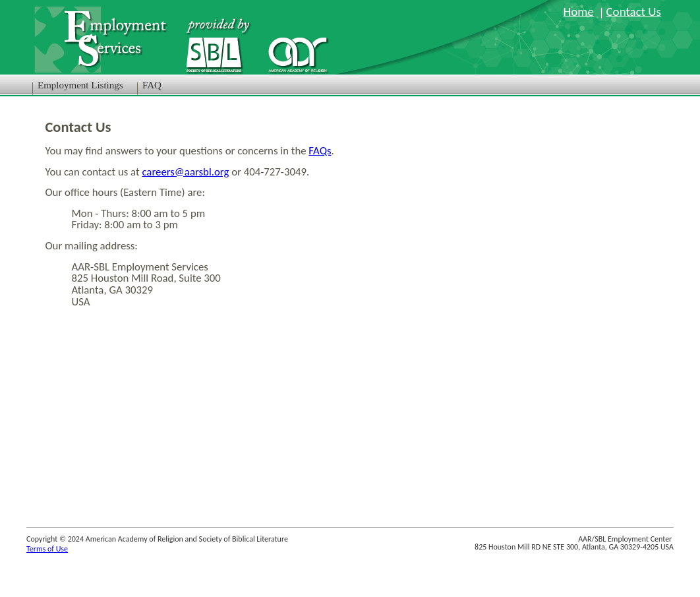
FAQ (152, 85)
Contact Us (633, 12)
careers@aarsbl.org (185, 172)
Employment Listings (80, 85)
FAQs (320, 151)
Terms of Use (47, 549)
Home (578, 12)
